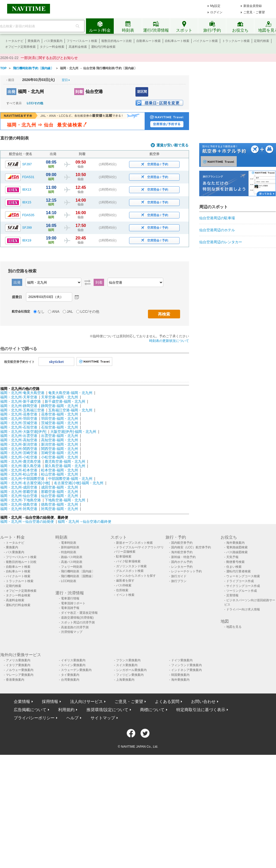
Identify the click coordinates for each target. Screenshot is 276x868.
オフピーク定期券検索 (20, 47)
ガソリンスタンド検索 (131, 566)
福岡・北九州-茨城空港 (19, 423)
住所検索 (122, 590)
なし (41, 311)
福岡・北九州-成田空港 (19, 487)
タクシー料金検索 (52, 47)
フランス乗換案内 (128, 660)
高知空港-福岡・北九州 (60, 440)
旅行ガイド (179, 576)
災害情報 (232, 595)
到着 (79, 92)
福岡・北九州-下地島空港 (21, 500)
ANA (56, 311)
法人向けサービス (86, 702)
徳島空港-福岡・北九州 (60, 504)
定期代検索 (261, 41)
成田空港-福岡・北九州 (60, 487)
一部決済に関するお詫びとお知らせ (49, 58)
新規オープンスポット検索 (134, 543)
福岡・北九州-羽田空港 (19, 419)
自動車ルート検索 (148, 41)
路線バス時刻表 (72, 557)
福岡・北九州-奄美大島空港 (22, 393)
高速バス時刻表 (72, 562)
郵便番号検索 (235, 562)
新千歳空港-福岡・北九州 (65, 401)
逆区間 (142, 92)
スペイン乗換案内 (73, 665)
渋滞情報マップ (72, 632)
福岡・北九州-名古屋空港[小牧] (25, 483)
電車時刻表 (69, 543)
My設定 (215, 6)
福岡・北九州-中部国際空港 (22, 479)
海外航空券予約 (182, 552)
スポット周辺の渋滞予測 (78, 622)
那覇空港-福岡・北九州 (60, 492)
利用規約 (66, 710)
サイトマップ (103, 718)
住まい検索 (234, 567)
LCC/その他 (35, 103)
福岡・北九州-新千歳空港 (21, 401)
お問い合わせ (203, 702)
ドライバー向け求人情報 (243, 609)
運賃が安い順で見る (172, 145)
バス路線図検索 (237, 552)
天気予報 (232, 557)
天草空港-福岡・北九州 (60, 397)
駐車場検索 (124, 557)
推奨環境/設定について (107, 710)
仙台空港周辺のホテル (217, 230)
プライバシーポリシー (34, 718)
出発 (11, 92)
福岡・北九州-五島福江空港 (22, 410)
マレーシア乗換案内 (20, 675)
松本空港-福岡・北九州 (60, 470)
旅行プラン (179, 581)
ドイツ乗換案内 (182, 660)
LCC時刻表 (69, 581)
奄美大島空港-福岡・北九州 (70, 393)
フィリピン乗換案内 (130, 675)
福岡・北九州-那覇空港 (19, 492)
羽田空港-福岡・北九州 (60, 419)
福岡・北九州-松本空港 (19, 470)
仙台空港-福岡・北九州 (60, 496)
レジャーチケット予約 (186, 571)
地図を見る (234, 627)
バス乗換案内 (53, 41)
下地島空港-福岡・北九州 (65, 500)
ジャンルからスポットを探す (136, 576)
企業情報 (22, 702)
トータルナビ (14, 41)
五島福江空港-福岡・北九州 (70, 410)
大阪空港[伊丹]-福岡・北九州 (73, 432)
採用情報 (50, 702)
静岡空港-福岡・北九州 (60, 406)
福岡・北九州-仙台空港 (19, 496)
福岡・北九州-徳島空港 (19, 504)
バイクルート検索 (206, 41)
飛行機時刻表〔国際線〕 (78, 576)
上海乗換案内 (125, 680)
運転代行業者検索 (239, 571)
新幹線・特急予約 (183, 557)
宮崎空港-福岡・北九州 (60, 453)
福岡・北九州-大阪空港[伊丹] (23, 432)
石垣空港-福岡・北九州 (60, 427)
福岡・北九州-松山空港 (19, 474)
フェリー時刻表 (72, 567)
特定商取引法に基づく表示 (201, 710)
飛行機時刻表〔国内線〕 (78, 571)
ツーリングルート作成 (242, 591)
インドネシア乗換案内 (186, 670)
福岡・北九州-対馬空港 (19, 509)
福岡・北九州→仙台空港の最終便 (84, 522)
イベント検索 (125, 595)
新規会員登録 (253, 6)
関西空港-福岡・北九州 (60, 449)
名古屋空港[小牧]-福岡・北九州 (79, 483)
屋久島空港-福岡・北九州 (65, 466)
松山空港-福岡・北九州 (60, 474)
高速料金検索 (78, 47)
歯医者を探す (125, 581)
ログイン (216, 12)
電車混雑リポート (73, 603)
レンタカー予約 (182, 567)
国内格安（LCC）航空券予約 (191, 547)
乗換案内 (34, 41)
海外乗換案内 (235, 543)
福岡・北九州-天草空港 (19, 397)
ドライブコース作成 (240, 581)
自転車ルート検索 (177, 41)
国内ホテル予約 (182, 562)
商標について (152, 710)
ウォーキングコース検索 (243, 576)
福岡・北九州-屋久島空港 (21, 466)
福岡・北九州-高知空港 (19, 440)
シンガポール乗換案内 (131, 670)
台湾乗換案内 (70, 680)
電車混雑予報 (70, 608)
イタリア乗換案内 (18, 665)
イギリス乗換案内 (73, 660)
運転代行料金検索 (103, 47)
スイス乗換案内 (127, 665)
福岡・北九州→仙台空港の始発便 (28, 522)
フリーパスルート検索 (82, 41)
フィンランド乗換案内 (186, 665)
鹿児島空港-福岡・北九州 (65, 461)
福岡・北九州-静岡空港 (19, 406)
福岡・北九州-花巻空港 (19, 414)
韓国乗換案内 (180, 675)
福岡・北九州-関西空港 (19, 449)
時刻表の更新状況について (169, 341)
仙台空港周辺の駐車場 (217, 218)
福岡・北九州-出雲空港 (19, 436)
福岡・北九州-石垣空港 (19, 427)
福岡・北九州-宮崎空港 (19, 453)
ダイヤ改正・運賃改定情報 (79, 613)
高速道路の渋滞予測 (75, 627)
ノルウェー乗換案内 (20, 670)
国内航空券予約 (182, 543)
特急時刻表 (69, 552)
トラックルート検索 (236, 41)
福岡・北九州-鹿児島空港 (21, 461)
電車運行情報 (70, 598)
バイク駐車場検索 (128, 561)
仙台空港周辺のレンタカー (221, 242)
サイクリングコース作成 (243, 586)
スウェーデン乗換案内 (76, 670)
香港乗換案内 (15, 680)
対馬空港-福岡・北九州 (60, 509)
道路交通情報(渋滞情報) (77, 618)
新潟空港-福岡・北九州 (60, 444)
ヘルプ (72, 718)
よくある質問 (167, 702)
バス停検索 (124, 585)
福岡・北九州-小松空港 (19, 457)
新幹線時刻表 (70, 547)
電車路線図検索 (237, 547)
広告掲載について (30, 710)
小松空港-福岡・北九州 (60, 457)
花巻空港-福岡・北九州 (60, 414)
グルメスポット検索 (130, 571)
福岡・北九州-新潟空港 (19, 444)
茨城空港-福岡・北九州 (60, 423)
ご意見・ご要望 (254, 12)
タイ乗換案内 (70, 675)
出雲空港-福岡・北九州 (60, 436)
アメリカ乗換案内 (18, 660)
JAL (70, 311)
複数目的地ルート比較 (117, 41)
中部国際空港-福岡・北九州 (70, 479)
